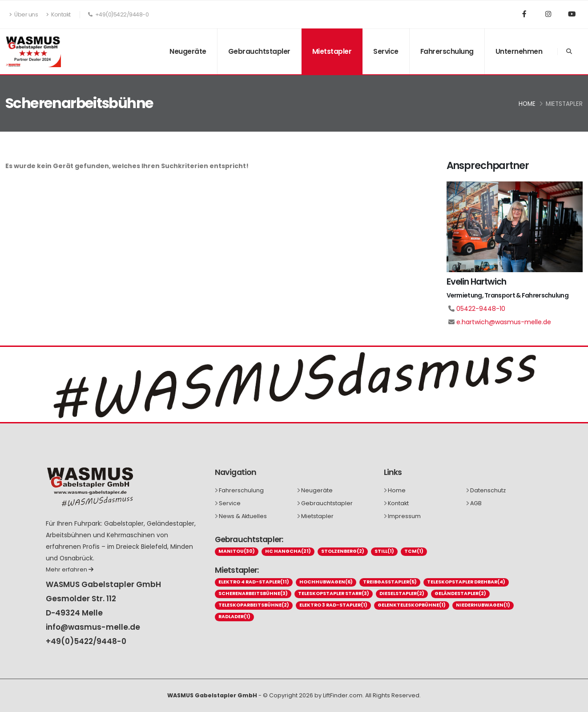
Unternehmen (519, 51)
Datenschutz (488, 490)
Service (386, 51)
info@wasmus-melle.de (93, 627)
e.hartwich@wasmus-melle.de (504, 322)
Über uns (24, 14)
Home (527, 104)
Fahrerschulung (447, 51)
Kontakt (58, 14)
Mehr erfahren (70, 569)
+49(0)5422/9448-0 (86, 641)
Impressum (404, 516)
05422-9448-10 (481, 309)
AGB (476, 503)
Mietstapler (332, 51)
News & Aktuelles (243, 516)
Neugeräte (188, 51)
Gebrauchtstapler (259, 51)
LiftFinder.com (343, 695)
